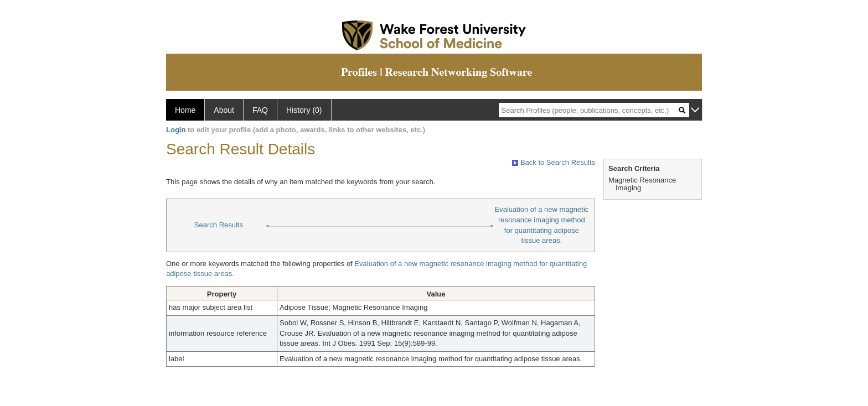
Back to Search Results (554, 162)
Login (176, 130)
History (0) (304, 110)
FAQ (260, 110)
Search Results (219, 225)
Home (185, 110)
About (224, 110)
